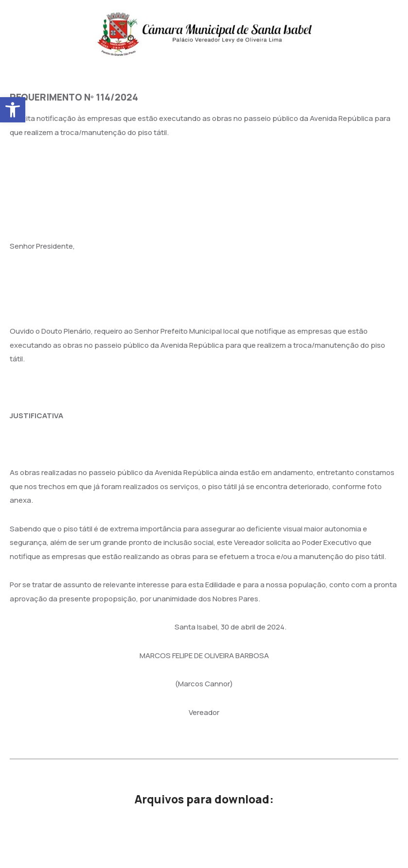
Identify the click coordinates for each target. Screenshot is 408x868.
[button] (13, 110)
